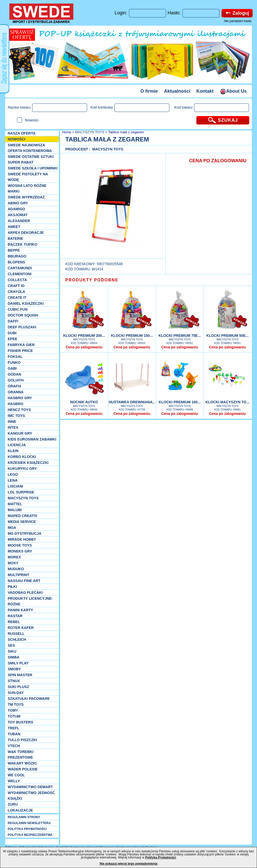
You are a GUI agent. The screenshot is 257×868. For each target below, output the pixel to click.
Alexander (19, 221)
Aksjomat (18, 215)
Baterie (15, 239)
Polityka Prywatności (161, 857)
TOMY (13, 710)
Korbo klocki (22, 457)
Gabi (12, 368)
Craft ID (16, 286)
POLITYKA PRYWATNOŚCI (27, 829)
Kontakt (205, 91)
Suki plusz (18, 687)
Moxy (13, 563)
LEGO (13, 474)
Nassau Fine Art (24, 581)
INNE (12, 422)
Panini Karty (20, 610)
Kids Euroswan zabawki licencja (32, 442)
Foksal (15, 357)
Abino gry (18, 203)
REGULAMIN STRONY (24, 817)
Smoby (14, 669)
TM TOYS (16, 704)
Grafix (15, 386)
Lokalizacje (20, 810)
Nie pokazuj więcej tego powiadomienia (129, 864)
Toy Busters (20, 722)
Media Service (22, 522)
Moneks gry (20, 551)
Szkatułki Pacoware (29, 699)
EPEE (12, 339)
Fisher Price (20, 351)
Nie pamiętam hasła (238, 21)
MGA (12, 528)
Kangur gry (20, 433)
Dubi (12, 333)
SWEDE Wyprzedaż (26, 197)
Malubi (15, 510)
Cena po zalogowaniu (84, 347)
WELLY (14, 781)
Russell (16, 634)
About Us (233, 91)
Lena (13, 480)
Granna (16, 392)
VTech (14, 746)
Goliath (16, 380)
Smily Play (18, 663)
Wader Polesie (23, 769)
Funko (14, 363)
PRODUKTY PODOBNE (92, 280)
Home (66, 132)
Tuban (14, 734)
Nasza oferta (22, 133)
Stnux (14, 681)
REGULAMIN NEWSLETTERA (29, 823)
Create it (17, 298)
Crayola (16, 292)
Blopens (16, 262)
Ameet (14, 227)
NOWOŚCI (16, 139)
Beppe (14, 250)
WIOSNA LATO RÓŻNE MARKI (27, 188)
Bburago (17, 256)
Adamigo (16, 209)
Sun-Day (16, 693)
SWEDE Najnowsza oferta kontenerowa (30, 148)
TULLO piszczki (22, 740)
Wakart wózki (22, 763)
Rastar (15, 616)
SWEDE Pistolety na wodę (28, 177)
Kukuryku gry (22, 469)
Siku (12, 651)
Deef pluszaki (22, 327)
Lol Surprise (21, 492)
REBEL (14, 622)
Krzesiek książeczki (28, 463)
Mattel (15, 504)
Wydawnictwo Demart (30, 787)
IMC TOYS (16, 416)
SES (11, 645)
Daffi (13, 321)
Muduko (16, 569)
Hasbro (16, 404)
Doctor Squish (23, 315)
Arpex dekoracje (26, 233)
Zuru (13, 804)
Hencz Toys (19, 410)
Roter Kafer (21, 628)
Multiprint (19, 575)
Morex (14, 557)
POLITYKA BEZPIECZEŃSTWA (30, 835)
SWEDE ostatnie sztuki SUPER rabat (31, 159)
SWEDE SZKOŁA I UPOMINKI (33, 168)
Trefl (13, 728)
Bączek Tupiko (22, 244)
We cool (16, 775)
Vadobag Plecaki (25, 593)
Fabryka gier (21, 345)
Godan (14, 374)
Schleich (17, 640)
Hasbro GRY (20, 398)
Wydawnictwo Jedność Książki (31, 796)
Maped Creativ (22, 516)
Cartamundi (20, 268)
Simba (13, 657)
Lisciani (15, 486)
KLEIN (13, 451)
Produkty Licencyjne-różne (30, 601)
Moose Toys (20, 545)
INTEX (13, 427)
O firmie (149, 91)
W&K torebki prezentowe (21, 755)
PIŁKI (12, 587)
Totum (14, 716)
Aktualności (177, 91)
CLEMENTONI (20, 274)
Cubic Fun (18, 309)
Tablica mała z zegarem (126, 132)
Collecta (17, 280)
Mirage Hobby (22, 539)
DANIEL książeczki (26, 303)
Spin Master (20, 675)
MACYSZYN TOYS (23, 498)
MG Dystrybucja (25, 533)
